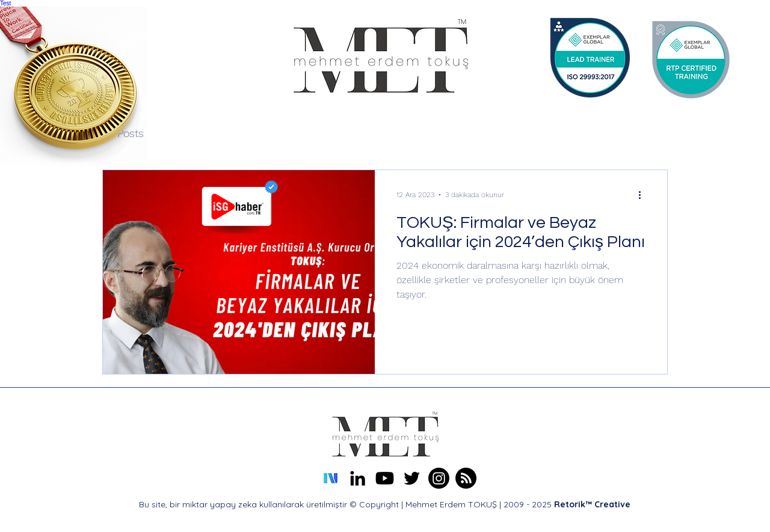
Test (5, 3)
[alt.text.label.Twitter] (412, 478)
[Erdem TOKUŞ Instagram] (439, 478)
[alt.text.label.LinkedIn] (358, 478)
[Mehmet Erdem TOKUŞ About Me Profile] (466, 478)
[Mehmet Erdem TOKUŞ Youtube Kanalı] (385, 478)
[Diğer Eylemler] (644, 195)
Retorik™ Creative (592, 504)
